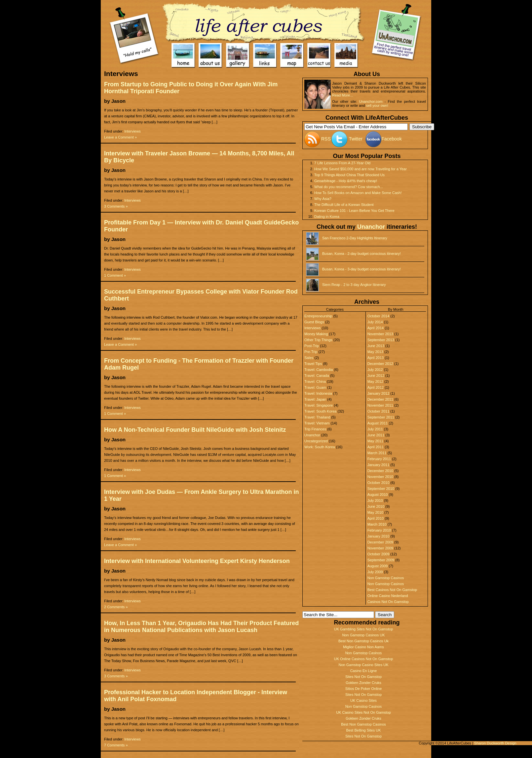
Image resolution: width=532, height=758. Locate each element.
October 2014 (379, 316)
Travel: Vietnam (317, 423)
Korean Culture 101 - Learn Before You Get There (354, 211)
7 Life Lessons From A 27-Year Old (342, 163)
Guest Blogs (314, 322)
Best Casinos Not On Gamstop (392, 590)
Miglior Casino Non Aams (363, 647)
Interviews (133, 131)
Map (292, 56)
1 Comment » (115, 275)
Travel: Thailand (317, 417)
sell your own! (377, 105)
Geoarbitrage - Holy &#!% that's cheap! (346, 181)
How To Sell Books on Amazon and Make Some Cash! (358, 193)
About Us (211, 56)
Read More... (343, 95)
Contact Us (319, 56)
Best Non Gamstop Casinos (363, 724)
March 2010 (377, 524)
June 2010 (376, 506)
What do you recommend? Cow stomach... (349, 187)
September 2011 (381, 417)
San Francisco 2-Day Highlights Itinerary (355, 238)
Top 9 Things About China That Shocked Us (349, 175)
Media (346, 56)
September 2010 (381, 489)
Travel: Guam (315, 387)
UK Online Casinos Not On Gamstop (364, 659)
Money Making (316, 334)
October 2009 (379, 554)
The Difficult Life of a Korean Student (344, 205)
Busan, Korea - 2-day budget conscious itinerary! (361, 254)
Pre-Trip (311, 352)
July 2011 (375, 429)
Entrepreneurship (318, 316)
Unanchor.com (371, 101)
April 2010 (376, 518)
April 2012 (376, 387)
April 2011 (376, 447)
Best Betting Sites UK (363, 730)
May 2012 (375, 381)
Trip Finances (315, 429)
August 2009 (378, 566)
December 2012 (380, 364)
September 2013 (381, 340)
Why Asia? (323, 199)
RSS (326, 139)
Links (265, 56)
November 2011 (380, 405)
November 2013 (380, 334)
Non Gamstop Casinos (386, 578)
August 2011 (378, 423)
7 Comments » (116, 745)
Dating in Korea (327, 217)
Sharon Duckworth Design (495, 743)
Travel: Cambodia (319, 370)
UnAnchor (398, 30)
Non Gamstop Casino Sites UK (363, 665)
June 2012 (376, 376)
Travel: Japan (315, 399)
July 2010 (375, 500)
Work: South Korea (320, 447)
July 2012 (375, 370)
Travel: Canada (317, 376)
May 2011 (375, 441)
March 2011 (377, 453)
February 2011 (379, 459)
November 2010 (380, 477)
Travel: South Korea (320, 411)
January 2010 (379, 536)
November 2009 (380, 548)
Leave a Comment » (120, 137)
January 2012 (379, 393)
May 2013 (375, 352)
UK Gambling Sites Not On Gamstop (364, 629)
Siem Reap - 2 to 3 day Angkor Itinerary (354, 285)
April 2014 (376, 328)
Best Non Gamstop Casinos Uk (363, 641)
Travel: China (315, 381)
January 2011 (379, 465)
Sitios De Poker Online (364, 689)
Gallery (238, 56)
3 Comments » (116, 206)
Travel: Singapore (319, 405)
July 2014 (375, 322)
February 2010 (379, 530)
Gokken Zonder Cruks (363, 683)
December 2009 (380, 542)
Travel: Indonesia (318, 393)
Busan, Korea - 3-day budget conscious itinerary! (361, 269)
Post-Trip (312, 346)
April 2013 (376, 358)
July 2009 (375, 572)
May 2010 (375, 512)
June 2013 (376, 346)
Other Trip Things (318, 340)
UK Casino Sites (363, 700)
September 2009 (381, 560)
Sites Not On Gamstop (363, 677)
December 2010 (380, 471)
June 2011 (376, 435)
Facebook (391, 139)
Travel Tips (313, 364)
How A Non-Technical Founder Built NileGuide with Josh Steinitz (195, 430)
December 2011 (380, 399)
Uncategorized (316, 441)
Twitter (356, 139)
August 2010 (378, 495)
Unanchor (371, 227)
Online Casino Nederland (388, 596)
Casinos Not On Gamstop (388, 602)
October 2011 (379, 411)
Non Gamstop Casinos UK (364, 635)
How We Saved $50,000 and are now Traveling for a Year (361, 169)
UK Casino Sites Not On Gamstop (363, 712)
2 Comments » (116, 607)
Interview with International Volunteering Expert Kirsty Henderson (197, 561)
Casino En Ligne (364, 671)
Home (263, 21)
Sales (309, 358)
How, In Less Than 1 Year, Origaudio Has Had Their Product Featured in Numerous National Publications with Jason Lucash (201, 627)
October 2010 (379, 483)
